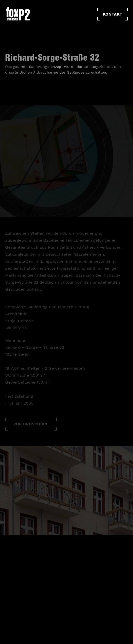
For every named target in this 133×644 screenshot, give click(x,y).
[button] (31, 427)
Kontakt (112, 14)
